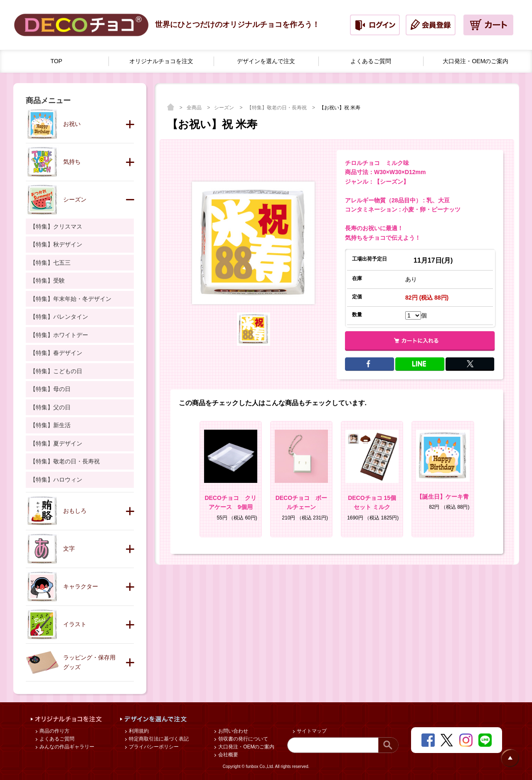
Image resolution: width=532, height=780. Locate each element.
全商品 (195, 108)
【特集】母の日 (50, 389)
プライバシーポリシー (153, 747)
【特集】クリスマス (56, 226)
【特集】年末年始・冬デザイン (71, 299)
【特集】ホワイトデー (59, 335)
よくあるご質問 (371, 61)
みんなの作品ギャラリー (66, 747)
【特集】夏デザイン (56, 443)
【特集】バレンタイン (59, 317)
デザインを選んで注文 (266, 61)
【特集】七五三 (50, 263)
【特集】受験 (47, 281)
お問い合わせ (233, 731)
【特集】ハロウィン (56, 480)
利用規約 (138, 731)
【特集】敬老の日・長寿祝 (277, 108)
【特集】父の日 (50, 407)
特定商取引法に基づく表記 (158, 739)
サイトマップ (311, 731)
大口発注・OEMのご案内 (475, 61)
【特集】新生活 (50, 425)
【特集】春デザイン (56, 353)
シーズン (225, 108)
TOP (56, 61)
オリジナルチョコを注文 (161, 61)
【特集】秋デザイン (56, 244)
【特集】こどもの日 (56, 371)
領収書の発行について (243, 739)
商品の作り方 (54, 731)
